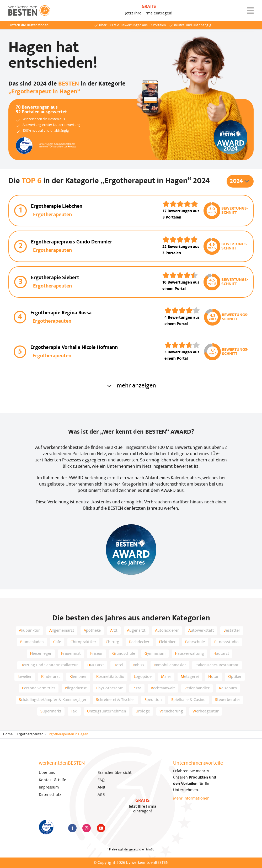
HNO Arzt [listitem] (96, 665)
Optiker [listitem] (235, 677)
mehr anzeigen (131, 386)
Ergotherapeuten (30, 734)
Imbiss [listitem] (138, 665)
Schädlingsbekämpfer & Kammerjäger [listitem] (53, 700)
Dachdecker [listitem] (139, 642)
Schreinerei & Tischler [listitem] (116, 700)
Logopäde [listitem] (143, 677)
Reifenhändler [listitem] (197, 688)
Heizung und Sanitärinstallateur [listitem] (49, 665)
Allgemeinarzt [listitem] (62, 631)
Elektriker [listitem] (167, 642)
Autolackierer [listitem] (167, 631)
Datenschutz (50, 795)
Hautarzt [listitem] (221, 654)
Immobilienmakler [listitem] (170, 665)
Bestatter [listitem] (232, 631)
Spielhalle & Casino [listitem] (188, 700)
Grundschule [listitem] (124, 654)
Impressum (49, 787)
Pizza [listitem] (137, 688)
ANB (101, 787)
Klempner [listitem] (78, 677)
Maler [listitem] (166, 677)
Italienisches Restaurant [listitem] (217, 665)
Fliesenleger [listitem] (41, 654)
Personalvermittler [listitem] (39, 688)
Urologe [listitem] (143, 711)
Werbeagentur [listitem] (206, 711)
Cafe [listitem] (57, 642)
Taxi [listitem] (74, 711)
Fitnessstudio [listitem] (226, 642)
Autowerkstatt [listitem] (201, 631)
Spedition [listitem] (153, 700)
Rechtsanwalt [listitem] (163, 688)
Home (8, 734)
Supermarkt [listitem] (51, 711)
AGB (101, 795)
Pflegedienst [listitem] (76, 688)
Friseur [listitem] (97, 654)
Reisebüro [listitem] (228, 688)
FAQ (101, 780)
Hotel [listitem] (118, 665)
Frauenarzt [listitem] (71, 654)
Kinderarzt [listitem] (51, 677)
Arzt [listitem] (114, 631)
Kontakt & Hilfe (52, 780)
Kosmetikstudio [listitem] (110, 677)
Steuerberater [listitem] (228, 700)
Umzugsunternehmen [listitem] (107, 711)
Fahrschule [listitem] (195, 642)
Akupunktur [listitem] (29, 631)
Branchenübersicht (115, 773)
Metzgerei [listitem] (190, 677)
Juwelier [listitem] (25, 677)
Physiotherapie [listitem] (110, 688)
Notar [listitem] (213, 677)
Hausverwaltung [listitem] (189, 654)
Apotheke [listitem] (92, 631)
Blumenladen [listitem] (32, 642)
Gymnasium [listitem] (155, 654)
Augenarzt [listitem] (136, 631)
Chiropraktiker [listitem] (83, 642)
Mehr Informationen (191, 798)
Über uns (47, 773)
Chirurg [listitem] (113, 642)
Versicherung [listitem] (171, 711)
